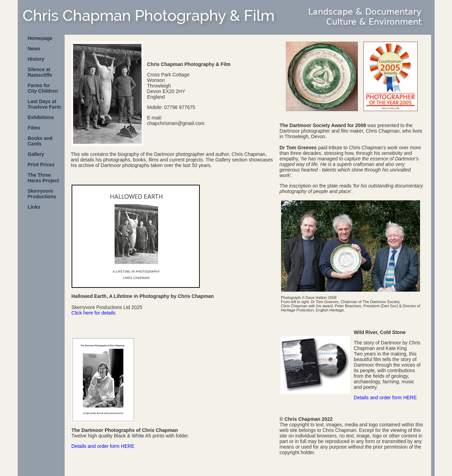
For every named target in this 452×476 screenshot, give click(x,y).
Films (34, 128)
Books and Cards (40, 141)
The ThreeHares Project (43, 178)
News (34, 49)
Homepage (40, 38)
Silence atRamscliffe (40, 72)
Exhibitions (41, 117)
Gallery (36, 154)
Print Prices (41, 165)
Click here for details (94, 313)
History (36, 59)
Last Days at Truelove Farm (44, 104)
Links (34, 207)
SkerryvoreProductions (42, 194)
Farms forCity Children (43, 88)
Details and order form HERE (103, 446)
